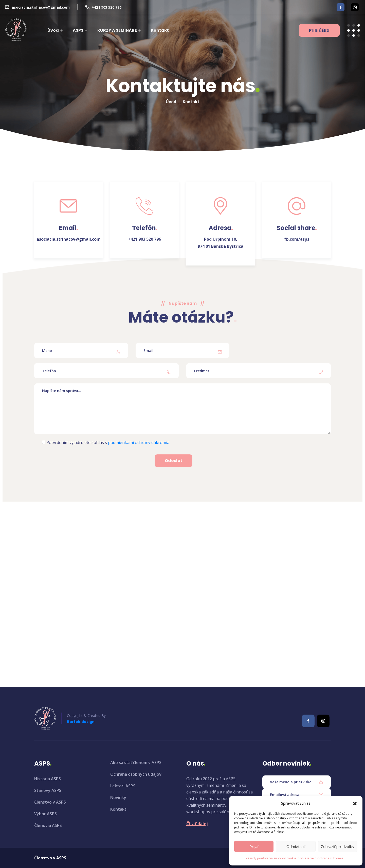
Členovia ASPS (48, 825)
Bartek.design (81, 722)
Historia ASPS (48, 779)
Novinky (118, 798)
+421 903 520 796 (107, 7)
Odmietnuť (296, 846)
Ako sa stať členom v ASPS (136, 763)
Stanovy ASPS (48, 790)
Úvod (53, 30)
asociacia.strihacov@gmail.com (41, 7)
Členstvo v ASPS (50, 802)
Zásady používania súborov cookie (271, 858)
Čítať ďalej (197, 824)
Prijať (254, 846)
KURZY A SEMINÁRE (117, 30)
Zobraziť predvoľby (338, 846)
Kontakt (160, 30)
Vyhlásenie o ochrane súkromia (321, 858)
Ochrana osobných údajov (136, 774)
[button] (355, 803)
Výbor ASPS (45, 814)
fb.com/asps (297, 239)
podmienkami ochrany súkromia (139, 442)
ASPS (78, 30)
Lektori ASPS (123, 786)
